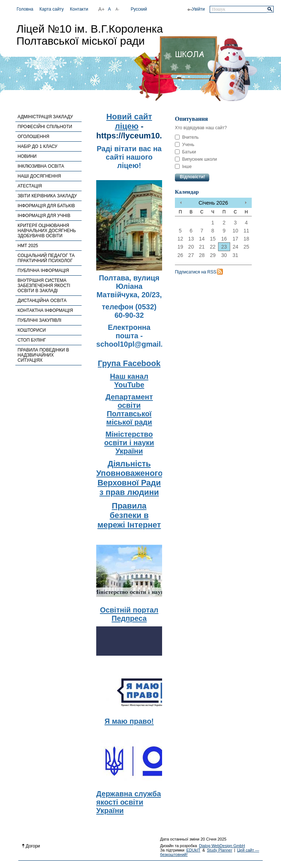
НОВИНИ (27, 156)
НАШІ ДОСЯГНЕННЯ (39, 176)
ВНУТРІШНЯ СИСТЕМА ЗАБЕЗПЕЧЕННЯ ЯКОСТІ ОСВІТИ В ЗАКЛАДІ (44, 286)
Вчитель (187, 137)
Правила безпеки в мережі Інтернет (129, 515)
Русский (139, 9)
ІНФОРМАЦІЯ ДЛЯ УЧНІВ (44, 216)
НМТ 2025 (28, 246)
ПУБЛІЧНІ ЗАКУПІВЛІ (40, 320)
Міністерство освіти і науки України (129, 443)
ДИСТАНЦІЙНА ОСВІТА (42, 301)
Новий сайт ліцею (129, 121)
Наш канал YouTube (129, 381)
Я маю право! (129, 721)
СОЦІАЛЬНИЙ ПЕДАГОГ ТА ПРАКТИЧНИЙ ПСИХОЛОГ (46, 258)
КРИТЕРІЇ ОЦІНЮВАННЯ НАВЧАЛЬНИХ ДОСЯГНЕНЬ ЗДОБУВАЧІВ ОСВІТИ (47, 231)
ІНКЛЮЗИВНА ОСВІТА (41, 166)
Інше (183, 167)
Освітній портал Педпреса (129, 614)
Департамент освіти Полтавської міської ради (129, 409)
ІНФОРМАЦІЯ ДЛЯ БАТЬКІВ (46, 206)
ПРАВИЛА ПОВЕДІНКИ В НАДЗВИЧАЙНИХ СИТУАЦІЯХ (43, 355)
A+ (102, 9)
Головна (25, 9)
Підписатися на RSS (196, 272)
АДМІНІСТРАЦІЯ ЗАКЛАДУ (45, 117)
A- (117, 9)
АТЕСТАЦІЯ (30, 186)
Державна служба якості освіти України (129, 802)
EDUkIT (193, 850)
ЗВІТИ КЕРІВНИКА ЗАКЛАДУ (47, 196)
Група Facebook (129, 363)
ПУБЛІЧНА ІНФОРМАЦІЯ (43, 271)
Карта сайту (52, 9)
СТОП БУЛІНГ (32, 340)
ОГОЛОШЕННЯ (33, 137)
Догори (31, 846)
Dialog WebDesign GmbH (222, 846)
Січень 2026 (213, 203)
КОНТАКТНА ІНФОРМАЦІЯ (45, 310)
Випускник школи (196, 159)
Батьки (186, 152)
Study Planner (219, 850)
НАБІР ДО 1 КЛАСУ (38, 146)
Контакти (79, 9)
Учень (185, 145)
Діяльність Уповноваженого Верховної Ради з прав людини (130, 478)
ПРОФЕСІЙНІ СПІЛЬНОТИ (45, 127)
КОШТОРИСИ (32, 330)
